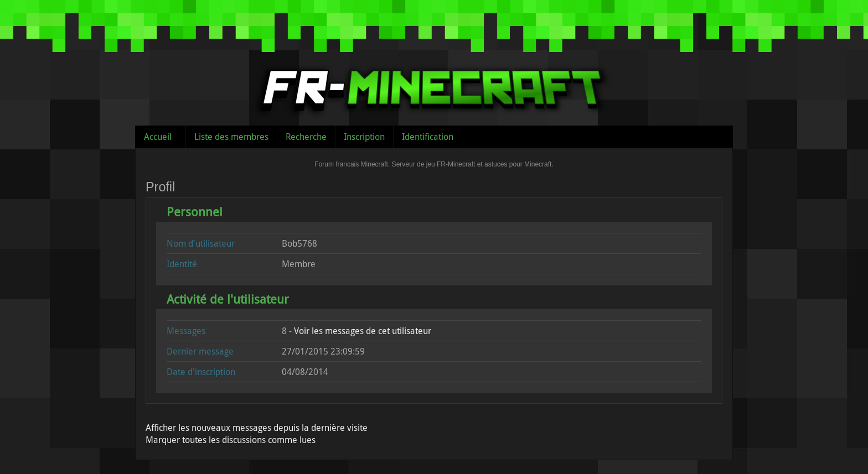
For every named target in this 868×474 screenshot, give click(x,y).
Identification (428, 137)
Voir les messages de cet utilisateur (363, 331)
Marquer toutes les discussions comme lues (231, 440)
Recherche (306, 137)
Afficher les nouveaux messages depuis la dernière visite (257, 428)
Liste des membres (231, 137)
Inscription (364, 137)
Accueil (158, 137)
